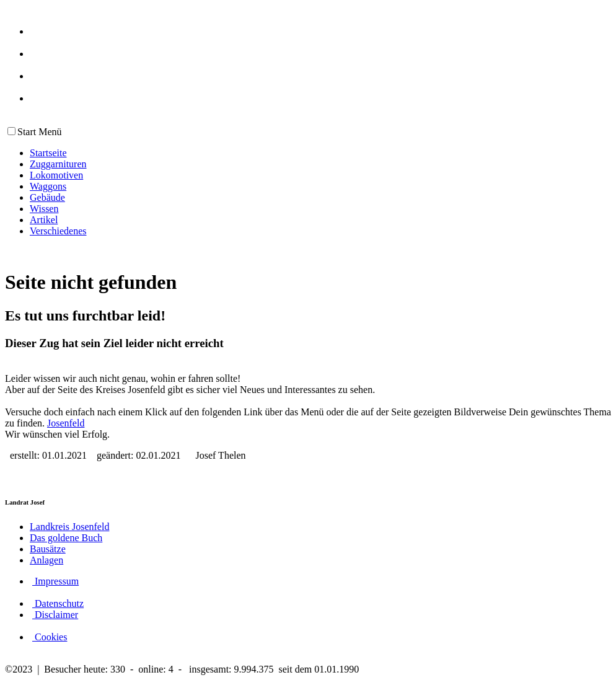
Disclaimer (55, 615)
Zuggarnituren (58, 164)
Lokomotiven (56, 175)
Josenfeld (66, 423)
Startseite (48, 153)
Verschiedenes (58, 231)
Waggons (48, 186)
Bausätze (48, 549)
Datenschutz (58, 603)
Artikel (44, 220)
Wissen (44, 209)
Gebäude (47, 197)
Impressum (55, 581)
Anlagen (46, 560)
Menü (49, 132)
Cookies (50, 637)
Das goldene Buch (66, 538)
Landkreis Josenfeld (69, 527)
